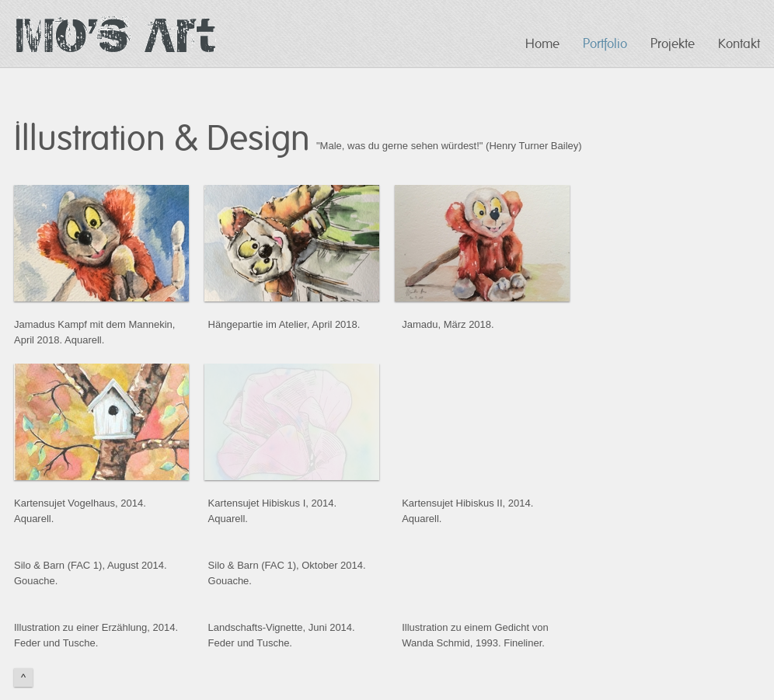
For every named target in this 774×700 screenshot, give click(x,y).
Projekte (673, 44)
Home (542, 44)
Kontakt (739, 44)
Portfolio (605, 44)
